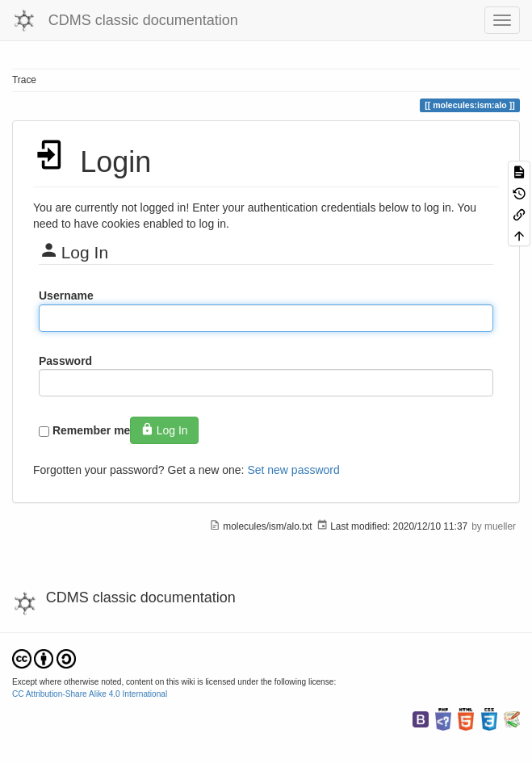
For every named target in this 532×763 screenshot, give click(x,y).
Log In (164, 430)
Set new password (293, 470)
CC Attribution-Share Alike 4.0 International (90, 694)
